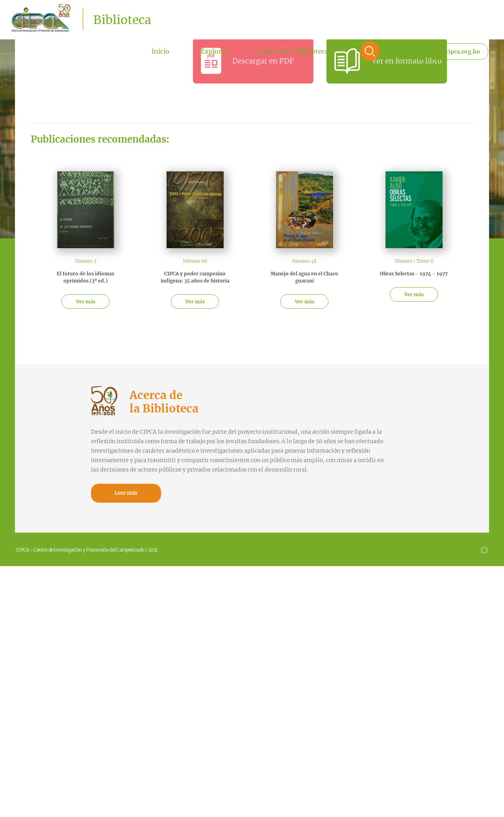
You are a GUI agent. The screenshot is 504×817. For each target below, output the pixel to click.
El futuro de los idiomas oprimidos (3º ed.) (85, 277)
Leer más (126, 493)
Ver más (86, 302)
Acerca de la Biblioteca (294, 51)
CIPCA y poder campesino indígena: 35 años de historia (195, 277)
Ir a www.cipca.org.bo (450, 52)
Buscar (370, 51)
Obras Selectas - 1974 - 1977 (414, 274)
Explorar (214, 51)
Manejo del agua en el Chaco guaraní (304, 277)
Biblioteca (122, 20)
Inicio (160, 51)
